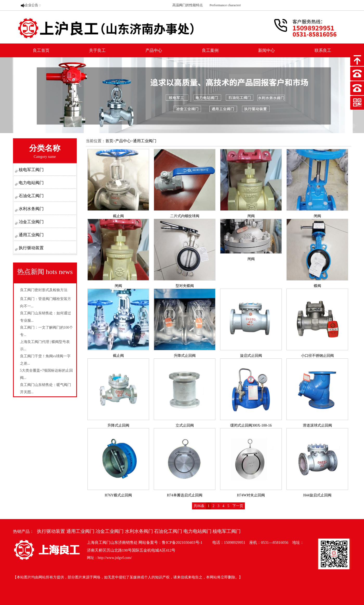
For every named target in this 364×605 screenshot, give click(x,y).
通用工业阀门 (31, 235)
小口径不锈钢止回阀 (317, 356)
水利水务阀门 (31, 209)
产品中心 (154, 50)
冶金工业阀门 (31, 222)
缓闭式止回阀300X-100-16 (251, 425)
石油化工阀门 (31, 196)
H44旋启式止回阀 (317, 495)
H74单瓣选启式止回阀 (184, 495)
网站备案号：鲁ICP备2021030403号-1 (170, 542)
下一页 (238, 506)
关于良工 (97, 50)
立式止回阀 (185, 425)
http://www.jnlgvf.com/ (115, 558)
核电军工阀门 (31, 170)
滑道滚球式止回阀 (317, 425)
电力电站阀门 (31, 183)
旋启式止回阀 (251, 356)
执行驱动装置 (31, 248)
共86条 (199, 506)
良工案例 (210, 50)
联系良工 (323, 50)
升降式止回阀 (185, 356)
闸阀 (251, 216)
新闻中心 (266, 50)
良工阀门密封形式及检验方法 (44, 290)
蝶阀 (317, 286)
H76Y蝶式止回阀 (118, 495)
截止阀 (118, 216)
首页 (109, 141)
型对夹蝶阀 (185, 286)
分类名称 (45, 151)
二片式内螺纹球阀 (185, 216)
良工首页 (41, 50)
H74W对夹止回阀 (251, 495)
